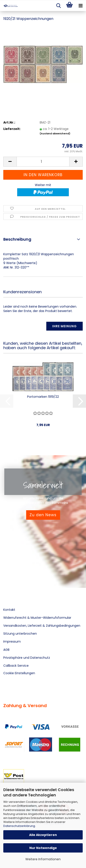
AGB (6, 650)
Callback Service (16, 666)
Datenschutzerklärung (19, 826)
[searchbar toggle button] (58, 6)
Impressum (12, 641)
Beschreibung (17, 239)
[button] (10, 162)
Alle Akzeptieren (43, 835)
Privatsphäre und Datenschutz (27, 658)
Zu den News (43, 515)
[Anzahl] (43, 162)
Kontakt (9, 610)
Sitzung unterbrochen (20, 634)
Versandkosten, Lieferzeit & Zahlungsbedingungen (42, 626)
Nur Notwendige (43, 848)
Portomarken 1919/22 (43, 397)
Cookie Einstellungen (19, 673)
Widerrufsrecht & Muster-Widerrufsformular (37, 618)
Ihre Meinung (64, 326)
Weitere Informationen (43, 859)
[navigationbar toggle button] (80, 6)
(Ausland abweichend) (55, 133)
